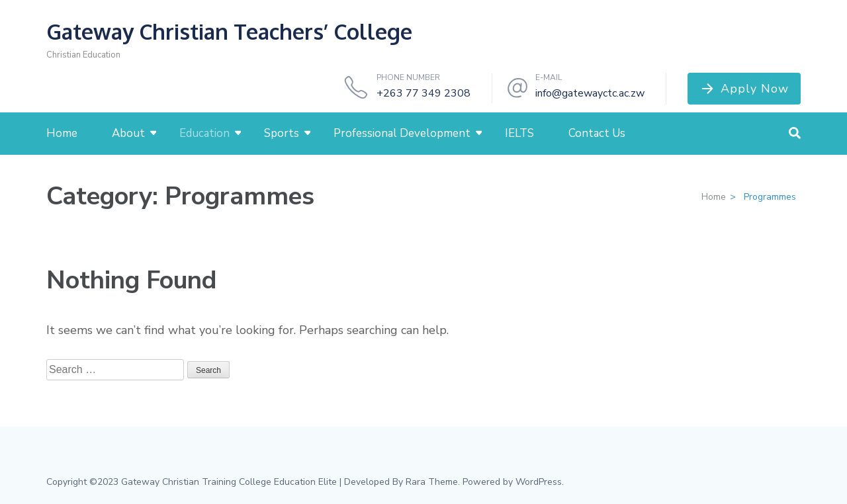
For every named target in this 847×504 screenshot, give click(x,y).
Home (62, 133)
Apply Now (755, 89)
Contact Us (597, 133)
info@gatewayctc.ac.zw (590, 93)
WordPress (539, 482)
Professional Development (402, 133)
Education (204, 133)
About (128, 133)
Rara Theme (432, 482)
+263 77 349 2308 (423, 93)
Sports (282, 133)
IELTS (519, 133)
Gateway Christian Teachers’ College (229, 31)
